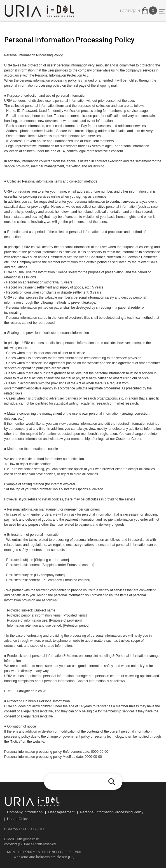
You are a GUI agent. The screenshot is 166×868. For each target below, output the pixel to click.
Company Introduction (25, 812)
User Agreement (61, 812)
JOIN (136, 11)
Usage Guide (18, 819)
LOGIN (125, 11)
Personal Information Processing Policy (112, 812)
